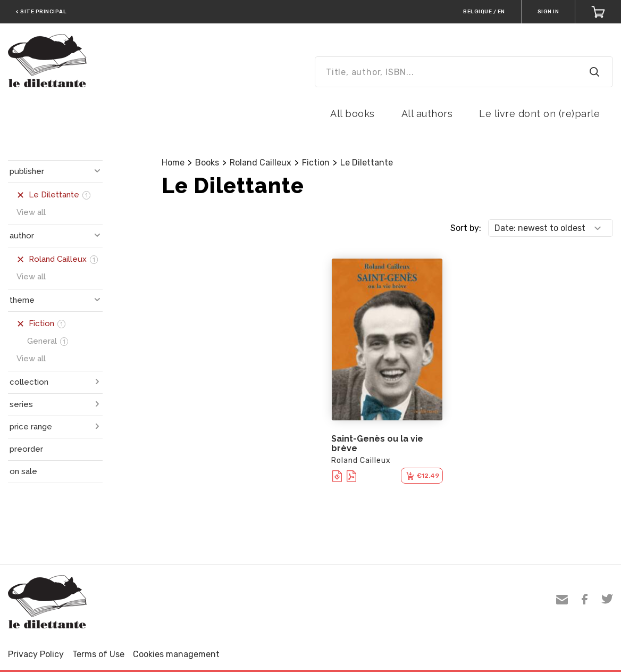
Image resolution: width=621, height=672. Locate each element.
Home (173, 163)
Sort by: (466, 228)
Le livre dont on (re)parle (539, 114)
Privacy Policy (36, 654)
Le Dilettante (367, 163)
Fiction (316, 163)
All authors (427, 114)
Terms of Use (98, 654)
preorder (26, 449)
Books (207, 163)
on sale (23, 471)
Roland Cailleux (261, 163)
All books (353, 114)
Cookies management (176, 654)
